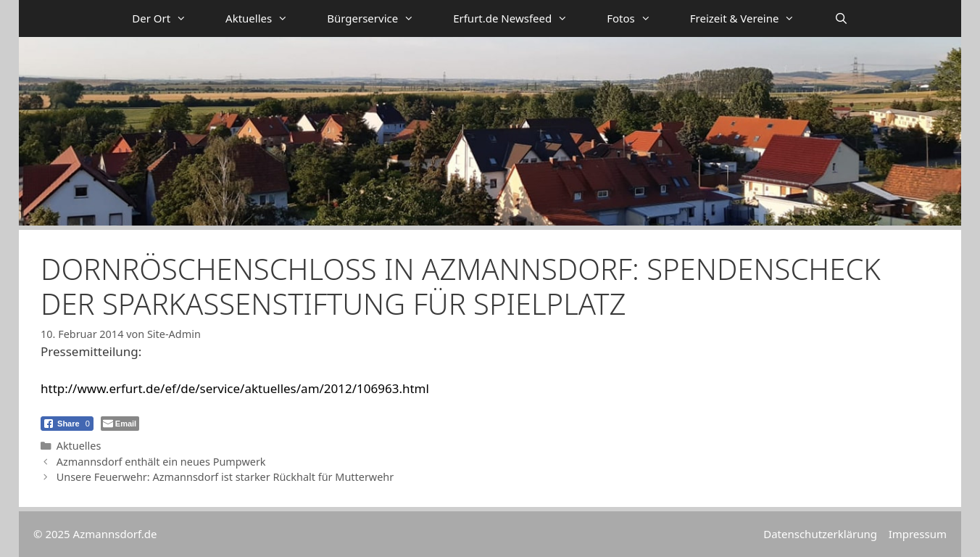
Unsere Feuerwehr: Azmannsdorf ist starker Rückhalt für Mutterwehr (225, 477)
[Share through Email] (120, 424)
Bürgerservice (380, 18)
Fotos (639, 18)
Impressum (918, 534)
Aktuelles (266, 18)
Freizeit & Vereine (752, 18)
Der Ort (169, 18)
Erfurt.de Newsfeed (520, 18)
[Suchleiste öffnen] (840, 18)
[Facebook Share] (67, 424)
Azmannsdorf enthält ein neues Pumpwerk (161, 462)
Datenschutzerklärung (820, 534)
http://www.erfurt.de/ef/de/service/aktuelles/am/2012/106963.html (235, 388)
